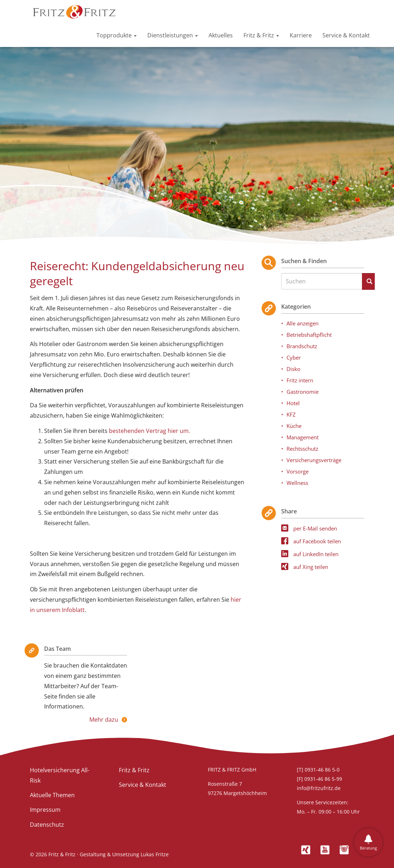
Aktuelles (221, 35)
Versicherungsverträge (314, 460)
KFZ (291, 414)
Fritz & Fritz (261, 35)
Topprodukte (117, 35)
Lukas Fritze (155, 854)
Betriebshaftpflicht (309, 335)
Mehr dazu (104, 720)
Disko (293, 369)
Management (303, 437)
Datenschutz (47, 825)
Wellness (297, 483)
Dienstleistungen (173, 35)
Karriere (301, 35)
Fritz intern (300, 380)
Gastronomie (303, 392)
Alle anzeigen (303, 323)
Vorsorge (298, 471)
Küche (294, 426)
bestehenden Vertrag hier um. (150, 431)
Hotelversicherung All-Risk (60, 775)
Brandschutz (302, 346)
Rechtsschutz (302, 449)
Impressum (45, 810)
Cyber (294, 357)
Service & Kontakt (346, 35)
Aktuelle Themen (52, 795)
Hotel (293, 403)
